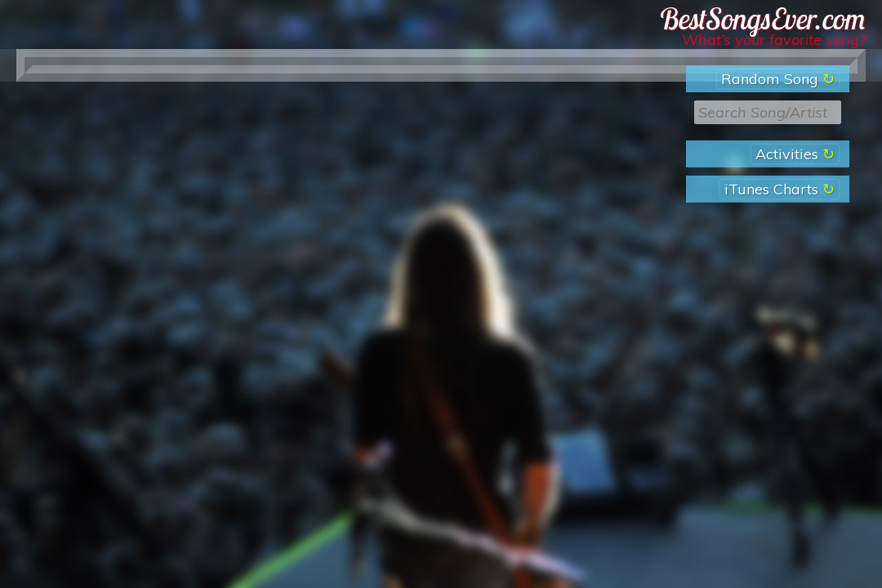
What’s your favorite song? (774, 40)
